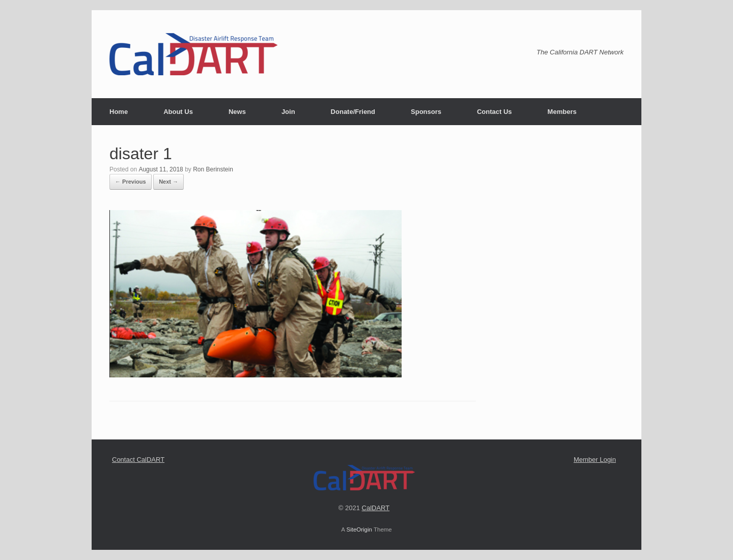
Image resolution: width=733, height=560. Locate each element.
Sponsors (426, 112)
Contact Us (495, 112)
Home (119, 112)
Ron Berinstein (213, 169)
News (237, 112)
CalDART (376, 508)
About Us (178, 112)
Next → (168, 182)
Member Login (595, 460)
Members (562, 112)
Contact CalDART (138, 460)
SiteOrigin (359, 529)
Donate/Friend (353, 112)
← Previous (131, 182)
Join (288, 112)
